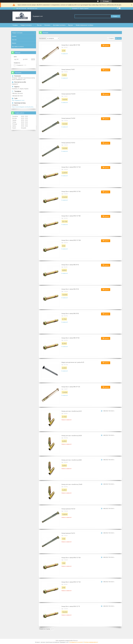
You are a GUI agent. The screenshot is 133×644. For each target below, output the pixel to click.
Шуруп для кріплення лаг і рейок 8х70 (73, 362)
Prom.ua (75, 641)
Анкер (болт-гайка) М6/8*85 (70, 313)
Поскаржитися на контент (76, 642)
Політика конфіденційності (91, 642)
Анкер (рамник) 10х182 (68, 118)
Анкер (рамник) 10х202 (68, 94)
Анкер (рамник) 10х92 (68, 69)
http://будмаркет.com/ (18, 100)
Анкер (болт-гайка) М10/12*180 (71, 216)
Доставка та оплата (59, 25)
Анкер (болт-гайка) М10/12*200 (71, 240)
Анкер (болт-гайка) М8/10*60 (70, 338)
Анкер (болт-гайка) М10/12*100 (71, 558)
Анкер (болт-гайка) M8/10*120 (71, 387)
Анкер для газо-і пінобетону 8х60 (72, 460)
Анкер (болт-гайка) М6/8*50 (70, 265)
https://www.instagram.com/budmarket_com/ (24, 107)
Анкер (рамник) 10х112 (68, 533)
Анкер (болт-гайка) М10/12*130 (71, 582)
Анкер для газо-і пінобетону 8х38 (72, 435)
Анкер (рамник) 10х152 (68, 143)
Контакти (47, 25)
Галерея (111, 38)
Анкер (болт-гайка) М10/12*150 (71, 191)
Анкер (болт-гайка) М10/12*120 (71, 167)
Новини (14, 36)
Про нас (39, 25)
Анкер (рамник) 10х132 (68, 509)
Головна (15, 25)
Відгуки (71, 25)
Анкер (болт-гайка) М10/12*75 (71, 606)
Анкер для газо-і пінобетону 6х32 (72, 411)
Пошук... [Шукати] (115, 16)
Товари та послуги (26, 25)
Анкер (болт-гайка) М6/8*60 (70, 289)
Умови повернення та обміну (84, 25)
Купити (107, 45)
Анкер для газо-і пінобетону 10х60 (72, 484)
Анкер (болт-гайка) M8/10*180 (71, 45)
